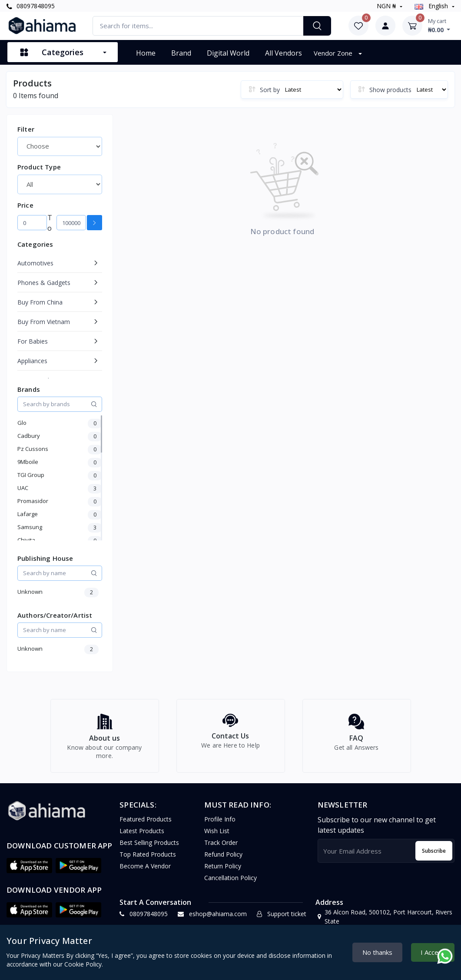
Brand (181, 53)
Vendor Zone (334, 53)
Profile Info (220, 824)
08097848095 (31, 6)
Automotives (35, 263)
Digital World (228, 53)
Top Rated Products (148, 859)
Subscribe (434, 856)
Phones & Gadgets (44, 283)
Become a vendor (145, 871)
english (432, 6)
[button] (29, 871)
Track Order (221, 848)
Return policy (223, 871)
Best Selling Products (149, 848)
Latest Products (142, 836)
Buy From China (40, 302)
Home (146, 53)
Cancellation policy (230, 883)
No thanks (377, 952)
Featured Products (146, 824)
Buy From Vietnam (44, 322)
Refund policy (223, 859)
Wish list (217, 836)
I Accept (433, 952)
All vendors (284, 53)
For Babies (33, 341)
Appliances (32, 361)
